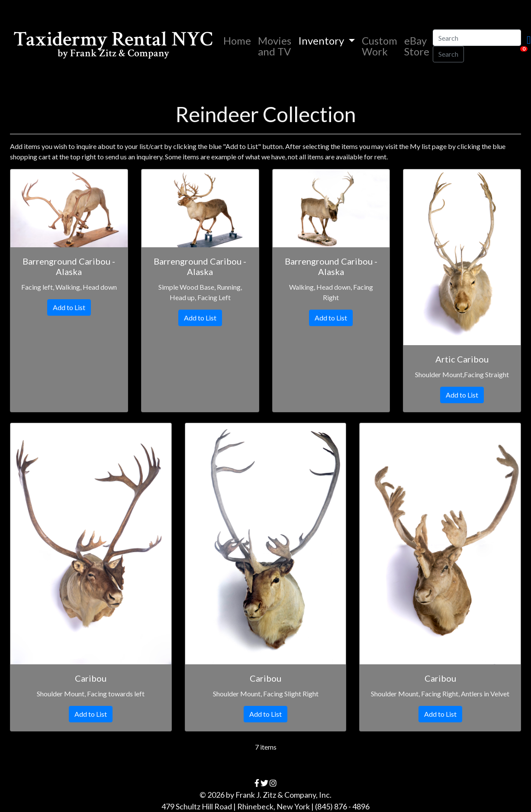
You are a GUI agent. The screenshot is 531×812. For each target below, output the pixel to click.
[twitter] (264, 783)
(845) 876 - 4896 (342, 806)
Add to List (69, 307)
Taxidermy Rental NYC (113, 46)
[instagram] (273, 783)
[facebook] (257, 783)
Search (448, 54)
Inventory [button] (322, 40)
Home (239, 40)
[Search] (477, 38)
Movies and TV (275, 46)
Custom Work (380, 46)
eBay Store (417, 46)
